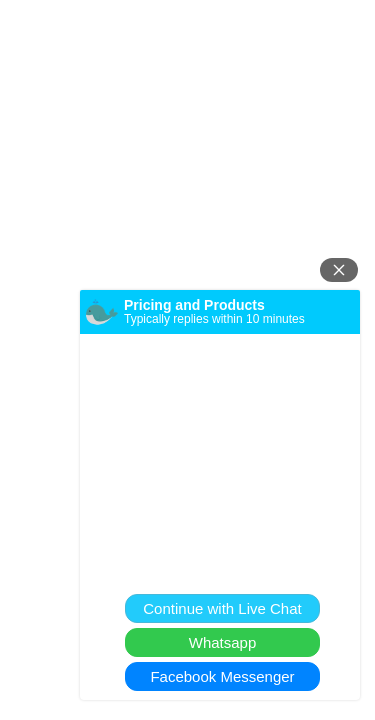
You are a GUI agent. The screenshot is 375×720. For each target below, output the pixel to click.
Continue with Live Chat (222, 608)
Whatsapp (223, 642)
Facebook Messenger (222, 676)
